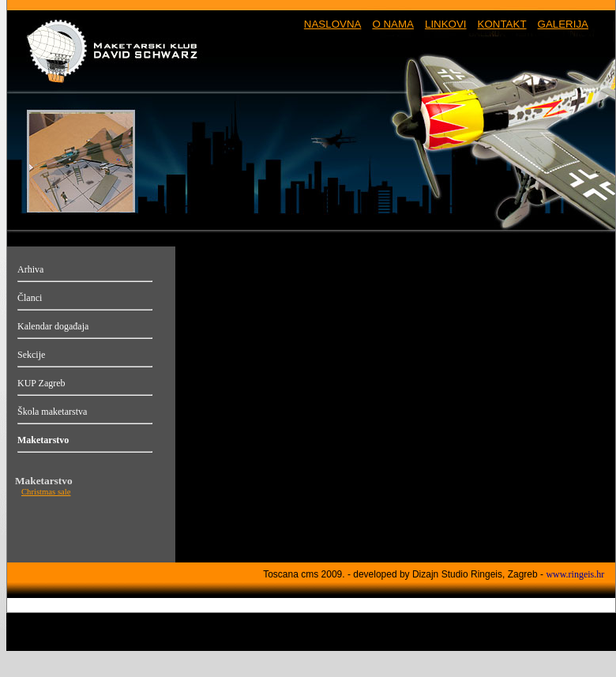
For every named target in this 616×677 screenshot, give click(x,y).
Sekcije (31, 355)
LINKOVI (446, 24)
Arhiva (30, 269)
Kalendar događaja (53, 326)
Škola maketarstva (52, 412)
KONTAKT (502, 24)
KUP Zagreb (41, 383)
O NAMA (393, 24)
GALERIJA (563, 24)
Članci (30, 298)
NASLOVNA (333, 24)
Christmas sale (46, 492)
